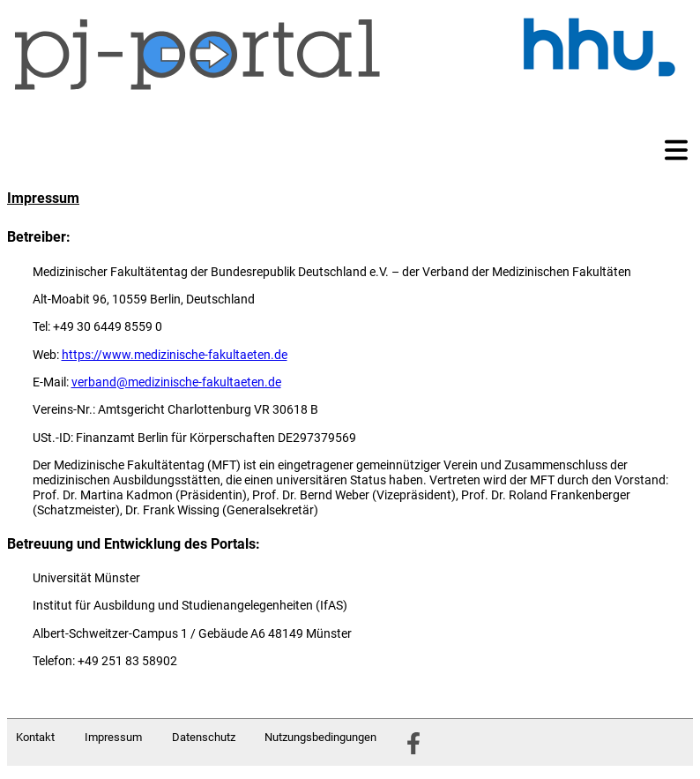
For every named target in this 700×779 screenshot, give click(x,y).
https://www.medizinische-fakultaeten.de (175, 355)
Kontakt (35, 737)
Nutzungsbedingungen (320, 737)
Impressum (113, 737)
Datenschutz (204, 737)
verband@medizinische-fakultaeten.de (176, 382)
